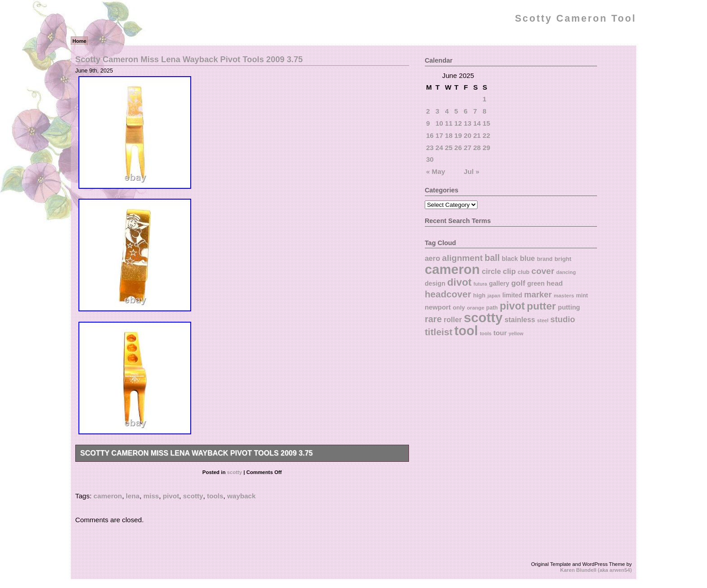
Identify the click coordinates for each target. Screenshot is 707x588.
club (523, 272)
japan (494, 296)
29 (486, 148)
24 (439, 148)
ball (492, 258)
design (435, 283)
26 (458, 148)
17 (439, 135)
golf (518, 283)
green (536, 283)
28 (477, 148)
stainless (520, 320)
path (492, 308)
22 (486, 135)
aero (432, 258)
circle (491, 271)
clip (509, 271)
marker (538, 294)
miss (151, 496)
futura (480, 284)
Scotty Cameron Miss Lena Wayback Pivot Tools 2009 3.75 (189, 59)
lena (133, 496)
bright (563, 259)
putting (569, 307)
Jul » (472, 171)
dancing (566, 272)
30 (430, 159)
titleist (438, 332)
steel (543, 320)
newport (438, 307)
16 (430, 135)
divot (459, 282)
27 (468, 148)
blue (528, 258)
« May (436, 171)
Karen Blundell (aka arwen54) (596, 570)
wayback (241, 496)
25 (449, 148)
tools (215, 496)
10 (439, 123)
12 (458, 123)
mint (582, 296)
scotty (234, 472)
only (459, 308)
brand (545, 259)
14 (477, 123)
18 (449, 135)
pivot (171, 496)
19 (458, 135)
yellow (516, 333)
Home (80, 41)
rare (433, 319)
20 (468, 135)
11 (449, 123)
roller (453, 319)
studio (563, 319)
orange (475, 308)
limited (512, 295)
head (555, 283)
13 (468, 123)
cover (543, 271)
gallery (499, 283)
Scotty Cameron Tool (576, 18)
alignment (462, 258)
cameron (108, 496)
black (510, 259)
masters (564, 296)
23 (430, 148)
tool (466, 331)
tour (500, 333)
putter (541, 306)
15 (486, 123)
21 (477, 135)
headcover (448, 294)
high (479, 295)
